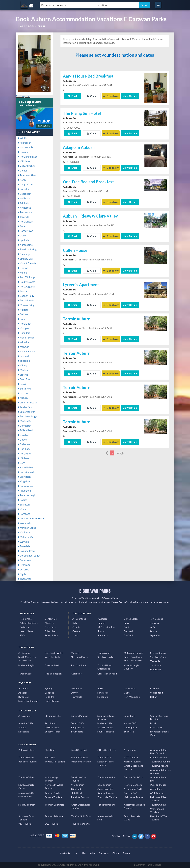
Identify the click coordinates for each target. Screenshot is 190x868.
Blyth (22, 574)
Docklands (24, 732)
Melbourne (77, 688)
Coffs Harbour (52, 701)
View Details (130, 96)
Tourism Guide (26, 757)
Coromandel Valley (29, 556)
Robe (22, 226)
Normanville (26, 147)
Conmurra (25, 560)
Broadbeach (51, 723)
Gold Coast (130, 688)
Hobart (154, 697)
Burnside (24, 189)
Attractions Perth (107, 750)
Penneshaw (25, 212)
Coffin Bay (25, 426)
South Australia (105, 657)
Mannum (24, 347)
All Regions (24, 653)
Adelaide (24, 203)
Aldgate (23, 310)
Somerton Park (27, 412)
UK (76, 853)
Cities (31, 26)
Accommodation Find (159, 779)
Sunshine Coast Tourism (79, 779)
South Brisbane (105, 727)
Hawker (23, 152)
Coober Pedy (26, 296)
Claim (92, 96)
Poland (102, 631)
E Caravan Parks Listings (148, 865)
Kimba (22, 509)
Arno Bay (24, 379)
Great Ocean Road (107, 674)
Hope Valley (26, 467)
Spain (127, 623)
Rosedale (24, 546)
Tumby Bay (25, 407)
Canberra (50, 693)
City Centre (156, 727)
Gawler (23, 440)
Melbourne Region (133, 653)
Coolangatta (130, 727)
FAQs (23, 635)
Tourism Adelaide (106, 777)
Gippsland (155, 669)
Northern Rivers (79, 657)
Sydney (49, 688)
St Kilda (22, 727)
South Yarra (77, 732)
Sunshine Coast (158, 657)
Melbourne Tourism (81, 762)
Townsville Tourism (55, 762)
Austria (153, 631)
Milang (23, 365)
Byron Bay (24, 697)
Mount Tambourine (28, 701)
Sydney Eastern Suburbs (106, 717)
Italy (75, 623)
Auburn (42, 26)
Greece (76, 631)
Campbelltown (27, 551)
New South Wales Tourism (54, 786)
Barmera (24, 319)
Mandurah (103, 697)
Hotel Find (50, 757)
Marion (23, 370)
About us (50, 623)
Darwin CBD (77, 723)
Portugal (128, 631)
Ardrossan (25, 143)
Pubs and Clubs (26, 750)
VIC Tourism (78, 785)
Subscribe (50, 631)
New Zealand (156, 619)
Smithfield (25, 389)
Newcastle (103, 693)
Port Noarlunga (28, 416)
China (116, 853)
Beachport (25, 194)
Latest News (26, 631)
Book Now (111, 96)
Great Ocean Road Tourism (134, 767)
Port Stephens (79, 665)
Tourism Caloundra (160, 762)
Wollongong (157, 693)
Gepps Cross (26, 184)
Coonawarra (26, 486)
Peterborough (27, 495)
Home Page (26, 619)
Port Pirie (25, 453)
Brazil (127, 627)
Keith (22, 180)
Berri (22, 463)
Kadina (23, 500)
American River (27, 175)
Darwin (75, 693)
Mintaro (24, 458)
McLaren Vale (27, 537)
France (102, 623)
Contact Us (51, 619)
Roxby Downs (27, 282)
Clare (22, 235)
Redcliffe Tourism (27, 762)
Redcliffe (49, 697)
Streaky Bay (26, 259)
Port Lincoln (26, 222)
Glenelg (23, 170)
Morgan (24, 328)
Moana (23, 273)
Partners (24, 627)
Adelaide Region (53, 674)
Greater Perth (52, 665)
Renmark (24, 356)
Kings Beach (78, 727)
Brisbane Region (27, 665)
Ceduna (23, 314)
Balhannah (25, 444)
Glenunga (24, 254)
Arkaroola (25, 491)
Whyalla (24, 342)
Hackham (24, 449)
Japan (75, 635)
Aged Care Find (79, 750)
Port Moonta (26, 300)
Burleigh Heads (53, 732)
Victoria (75, 653)
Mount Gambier (28, 263)
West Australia (53, 657)
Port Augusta (27, 286)
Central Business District (159, 717)
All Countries (79, 619)
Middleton (25, 161)
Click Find (50, 750)
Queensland (104, 653)
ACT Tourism (131, 757)
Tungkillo (24, 361)
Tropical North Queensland (105, 667)
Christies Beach (28, 402)
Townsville (77, 697)
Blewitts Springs (28, 249)
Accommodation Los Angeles (161, 771)
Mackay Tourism (132, 762)
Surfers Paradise (80, 716)
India (152, 627)
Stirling (23, 375)
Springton (25, 477)
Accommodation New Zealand (159, 752)
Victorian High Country (131, 667)
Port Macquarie (132, 697)
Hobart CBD (130, 723)
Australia (103, 619)
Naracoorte (26, 245)
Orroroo (24, 569)
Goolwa (23, 268)
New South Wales (54, 653)
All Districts (24, 716)
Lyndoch (24, 240)
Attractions (130, 750)
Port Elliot (25, 324)
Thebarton (25, 579)
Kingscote (25, 208)
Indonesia (103, 635)
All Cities (23, 688)
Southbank (130, 716)
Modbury (24, 532)
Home (22, 26)
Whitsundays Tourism (52, 779)
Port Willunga (27, 277)
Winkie (23, 138)
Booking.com (23, 96)
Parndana (24, 514)
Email (73, 96)
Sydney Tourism (79, 757)
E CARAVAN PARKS (95, 591)
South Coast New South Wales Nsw (133, 659)
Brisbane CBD (105, 723)
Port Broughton (28, 157)
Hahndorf (24, 333)
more (120, 453)
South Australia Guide (26, 786)
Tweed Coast (25, 674)
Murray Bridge (27, 305)
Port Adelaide (27, 472)
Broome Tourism (159, 757)
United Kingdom (107, 627)
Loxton (23, 393)
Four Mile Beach (106, 732)
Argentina (155, 635)
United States (131, 619)
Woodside (25, 523)
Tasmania (155, 661)
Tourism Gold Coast (134, 777)
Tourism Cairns (26, 777)
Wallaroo (24, 198)
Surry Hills (129, 732)
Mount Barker (27, 351)
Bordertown (26, 231)
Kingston (24, 481)
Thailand (128, 635)
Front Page (50, 627)
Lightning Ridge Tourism (106, 763)
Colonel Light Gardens (31, 518)
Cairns (127, 693)
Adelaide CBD (26, 723)
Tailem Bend (26, 430)
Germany (154, 623)
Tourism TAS (104, 757)
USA (83, 853)
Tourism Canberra (133, 785)
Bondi (153, 723)
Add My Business (29, 623)
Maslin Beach (26, 337)
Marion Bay (26, 421)
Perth (100, 688)
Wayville (24, 542)
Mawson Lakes (27, 528)
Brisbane (155, 688)
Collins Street (52, 727)
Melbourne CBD (53, 716)
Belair (22, 384)
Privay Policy (51, 635)
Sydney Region (158, 653)
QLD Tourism (104, 785)
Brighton (24, 504)
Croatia (76, 627)
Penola (23, 291)
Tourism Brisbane (159, 766)
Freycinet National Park (160, 733)
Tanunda (24, 217)
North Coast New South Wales (27, 659)
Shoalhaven (156, 665)
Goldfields (76, 674)
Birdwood (24, 565)
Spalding (24, 435)
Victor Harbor (27, 166)
